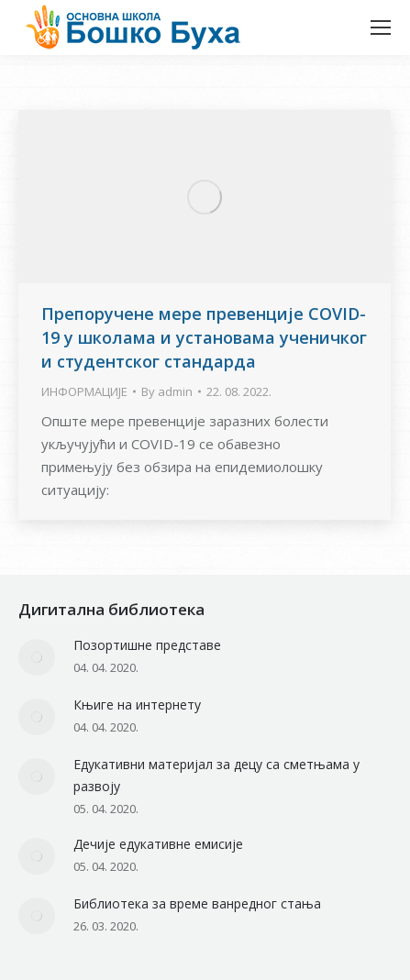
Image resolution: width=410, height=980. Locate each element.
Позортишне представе (147, 645)
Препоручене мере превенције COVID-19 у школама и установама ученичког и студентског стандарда (204, 337)
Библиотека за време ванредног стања (197, 903)
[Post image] (37, 657)
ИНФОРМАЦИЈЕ (84, 391)
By (167, 391)
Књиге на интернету (137, 705)
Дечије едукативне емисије (158, 844)
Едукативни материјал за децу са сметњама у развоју (216, 775)
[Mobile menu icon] (381, 28)
